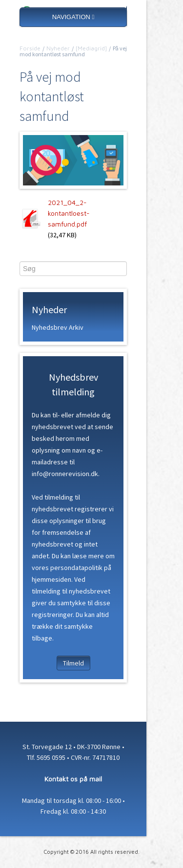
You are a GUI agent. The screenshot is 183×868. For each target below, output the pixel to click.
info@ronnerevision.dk (65, 474)
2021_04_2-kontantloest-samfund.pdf (69, 213)
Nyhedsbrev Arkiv (58, 327)
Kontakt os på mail (73, 779)
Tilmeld (73, 663)
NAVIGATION (73, 17)
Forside (30, 48)
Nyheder (58, 48)
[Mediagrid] (91, 48)
